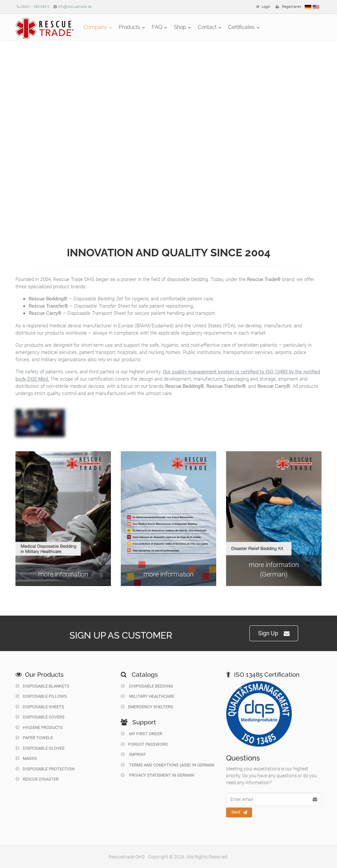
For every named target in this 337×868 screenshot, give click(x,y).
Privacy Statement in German (157, 775)
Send (239, 812)
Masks (26, 758)
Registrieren (292, 7)
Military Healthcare (147, 696)
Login (266, 7)
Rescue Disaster (37, 779)
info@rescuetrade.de (75, 7)
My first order (142, 734)
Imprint (133, 754)
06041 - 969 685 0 (35, 7)
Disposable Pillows (41, 696)
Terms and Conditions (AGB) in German (168, 765)
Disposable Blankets (42, 686)
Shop (180, 27)
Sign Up (274, 633)
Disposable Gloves (40, 748)
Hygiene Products (39, 727)
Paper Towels (34, 738)
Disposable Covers (40, 717)
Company (95, 27)
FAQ (157, 27)
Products (130, 27)
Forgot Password (144, 744)
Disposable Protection (45, 769)
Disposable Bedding (147, 686)
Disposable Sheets (40, 707)
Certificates (241, 27)
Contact (207, 27)
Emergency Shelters (147, 707)
